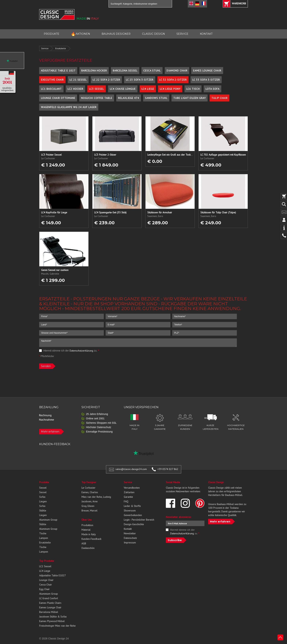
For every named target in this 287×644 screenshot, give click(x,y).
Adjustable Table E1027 (52, 575)
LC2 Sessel (45, 566)
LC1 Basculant (51, 89)
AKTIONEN (80, 34)
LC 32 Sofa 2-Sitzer (173, 80)
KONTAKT (206, 34)
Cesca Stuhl (152, 71)
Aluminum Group (48, 520)
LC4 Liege (148, 89)
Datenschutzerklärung (81, 351)
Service (45, 48)
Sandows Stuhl (156, 98)
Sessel (43, 488)
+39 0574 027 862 (168, 469)
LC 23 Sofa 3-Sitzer (140, 80)
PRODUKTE (52, 34)
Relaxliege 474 (129, 98)
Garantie (128, 497)
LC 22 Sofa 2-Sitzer (106, 80)
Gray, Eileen (88, 506)
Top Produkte (47, 561)
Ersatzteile (61, 48)
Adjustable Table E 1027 (58, 71)
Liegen (43, 501)
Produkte (44, 482)
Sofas (42, 497)
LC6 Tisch (193, 89)
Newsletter (130, 533)
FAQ (126, 501)
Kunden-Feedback (91, 539)
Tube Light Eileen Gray (190, 98)
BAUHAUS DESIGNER (116, 34)
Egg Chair (44, 589)
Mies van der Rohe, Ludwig (96, 497)
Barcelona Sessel (125, 71)
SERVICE (182, 34)
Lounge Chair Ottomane (58, 98)
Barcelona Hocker (94, 71)
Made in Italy (89, 534)
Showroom (130, 511)
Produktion (87, 525)
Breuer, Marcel (89, 511)
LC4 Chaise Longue (123, 89)
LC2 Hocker (75, 89)
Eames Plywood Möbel (52, 621)
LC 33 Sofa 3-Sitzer (206, 80)
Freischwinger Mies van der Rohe (57, 626)
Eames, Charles (90, 492)
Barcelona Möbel (49, 612)
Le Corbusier (88, 488)
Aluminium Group (49, 594)
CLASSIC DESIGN (153, 34)
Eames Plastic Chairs (50, 603)
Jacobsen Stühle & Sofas (53, 617)
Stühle (43, 511)
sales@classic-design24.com (131, 469)
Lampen (44, 538)
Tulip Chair (219, 98)
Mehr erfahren (50, 432)
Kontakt (128, 529)
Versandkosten (132, 488)
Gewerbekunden (133, 515)
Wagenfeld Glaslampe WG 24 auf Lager (69, 107)
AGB (84, 543)
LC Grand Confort (49, 598)
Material (86, 530)
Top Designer (89, 482)
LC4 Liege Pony (170, 89)
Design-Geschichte (134, 524)
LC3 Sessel (97, 89)
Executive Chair (52, 80)
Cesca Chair (45, 585)
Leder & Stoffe (132, 506)
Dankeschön (88, 548)
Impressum (130, 543)
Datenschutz (130, 538)
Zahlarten (129, 492)
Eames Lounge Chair (207, 71)
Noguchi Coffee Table (97, 98)
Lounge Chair (46, 580)
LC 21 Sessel (78, 80)
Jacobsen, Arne (90, 501)
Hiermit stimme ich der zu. (69, 351)
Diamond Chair (177, 71)
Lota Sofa (213, 89)
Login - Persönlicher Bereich (139, 520)
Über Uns (87, 520)
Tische (43, 533)
